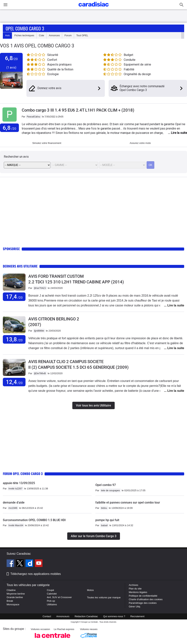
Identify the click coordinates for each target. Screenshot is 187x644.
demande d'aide (14, 502)
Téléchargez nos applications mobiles (36, 574)
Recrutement (137, 616)
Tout (82, 35)
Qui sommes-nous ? (114, 616)
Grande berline (15, 597)
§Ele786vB (40, 373)
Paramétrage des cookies (143, 603)
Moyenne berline (16, 594)
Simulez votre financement (47, 143)
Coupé (50, 590)
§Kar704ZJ (40, 288)
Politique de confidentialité (143, 596)
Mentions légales (138, 592)
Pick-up (51, 601)
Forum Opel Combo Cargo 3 (23, 474)
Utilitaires (52, 604)
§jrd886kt (39, 331)
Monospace (13, 604)
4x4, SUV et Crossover (59, 597)
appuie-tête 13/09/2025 (19, 483)
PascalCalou (34, 117)
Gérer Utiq (134, 607)
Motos (90, 590)
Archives (134, 585)
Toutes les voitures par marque (104, 597)
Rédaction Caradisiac (86, 616)
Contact (47, 616)
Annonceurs (63, 616)
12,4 (14, 382)
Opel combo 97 (106, 485)
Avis (7, 35)
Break (10, 601)
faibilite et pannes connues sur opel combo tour (128, 502)
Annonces (54, 35)
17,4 (14, 297)
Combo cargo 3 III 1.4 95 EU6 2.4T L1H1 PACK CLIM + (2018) (78, 110)
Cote (41, 35)
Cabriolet (52, 594)
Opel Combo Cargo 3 (25, 28)
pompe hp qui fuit (107, 520)
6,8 (9, 128)
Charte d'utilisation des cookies (146, 599)
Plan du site (135, 589)
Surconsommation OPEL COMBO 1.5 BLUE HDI (34, 520)
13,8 (14, 339)
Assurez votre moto (140, 143)
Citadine (11, 590)
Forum (68, 35)
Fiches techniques (24, 35)
